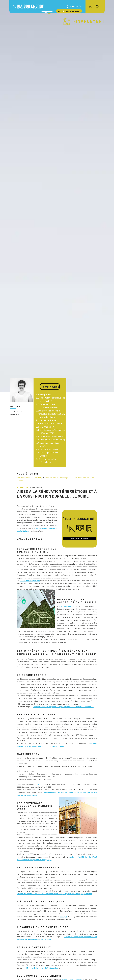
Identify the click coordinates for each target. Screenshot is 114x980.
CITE (39, 784)
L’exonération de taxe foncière (49, 445)
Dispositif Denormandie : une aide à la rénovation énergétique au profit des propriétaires (55, 894)
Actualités (74, 7)
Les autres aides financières (48, 461)
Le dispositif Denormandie (51, 436)
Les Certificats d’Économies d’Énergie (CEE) (52, 432)
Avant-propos (45, 395)
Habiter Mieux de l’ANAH (51, 424)
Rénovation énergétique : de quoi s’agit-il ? (52, 399)
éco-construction (66, 606)
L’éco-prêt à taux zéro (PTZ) (52, 440)
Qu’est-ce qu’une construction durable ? (50, 406)
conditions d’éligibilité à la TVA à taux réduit (41, 968)
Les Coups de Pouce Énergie (49, 454)
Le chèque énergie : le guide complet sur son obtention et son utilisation (63, 707)
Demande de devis (80, 538)
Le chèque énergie (48, 420)
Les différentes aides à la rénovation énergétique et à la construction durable (51, 414)
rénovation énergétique (30, 581)
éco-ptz (64, 917)
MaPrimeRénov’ (47, 427)
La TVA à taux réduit (49, 449)
